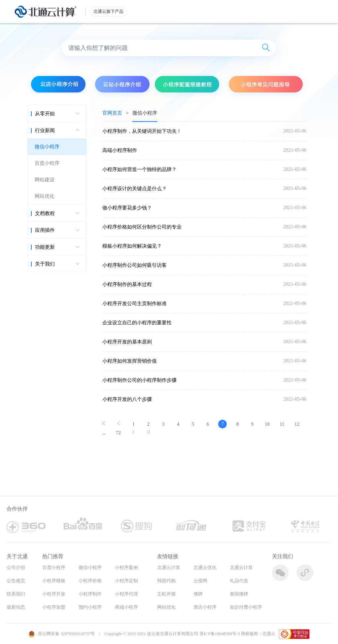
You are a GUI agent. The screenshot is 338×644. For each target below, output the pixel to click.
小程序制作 (90, 594)
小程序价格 (90, 581)
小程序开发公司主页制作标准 (135, 304)
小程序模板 (54, 581)
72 (118, 433)
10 (267, 424)
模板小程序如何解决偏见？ (132, 246)
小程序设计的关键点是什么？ (135, 189)
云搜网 (200, 581)
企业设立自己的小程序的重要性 (137, 323)
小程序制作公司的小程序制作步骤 (139, 380)
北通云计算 (169, 568)
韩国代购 (166, 581)
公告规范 (16, 581)
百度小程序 (47, 163)
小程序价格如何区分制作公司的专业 (142, 227)
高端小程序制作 (120, 150)
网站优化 (45, 196)
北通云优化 (205, 568)
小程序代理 (126, 594)
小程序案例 (126, 568)
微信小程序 (47, 147)
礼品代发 (239, 581)
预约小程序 (90, 607)
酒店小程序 (205, 607)
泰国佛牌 (239, 594)
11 (282, 424)
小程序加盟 (54, 607)
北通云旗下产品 (108, 11)
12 (297, 424)
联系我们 (16, 594)
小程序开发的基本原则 (127, 342)
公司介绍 (16, 568)
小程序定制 (126, 581)
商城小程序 (126, 607)
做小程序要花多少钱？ (127, 208)
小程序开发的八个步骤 (127, 399)
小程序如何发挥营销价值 (130, 361)
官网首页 (112, 113)
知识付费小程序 (246, 607)
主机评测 (166, 594)
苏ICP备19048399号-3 (220, 634)
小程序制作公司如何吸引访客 (135, 265)
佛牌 (198, 594)
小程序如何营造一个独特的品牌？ (139, 169)
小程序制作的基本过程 (127, 284)
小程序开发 (54, 594)
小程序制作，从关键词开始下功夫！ (142, 131)
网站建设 (45, 180)
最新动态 (16, 607)
